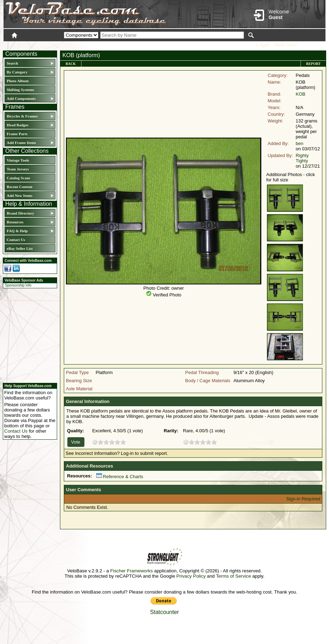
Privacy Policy (191, 576)
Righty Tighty (302, 158)
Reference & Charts (120, 477)
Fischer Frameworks (132, 571)
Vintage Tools (18, 160)
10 (123, 442)
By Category (17, 72)
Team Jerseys (18, 169)
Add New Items (20, 195)
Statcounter (165, 612)
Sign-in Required (303, 499)
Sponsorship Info (18, 285)
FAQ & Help (17, 231)
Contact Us (16, 240)
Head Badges (17, 125)
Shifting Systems (20, 90)
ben (300, 143)
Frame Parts (17, 134)
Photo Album (18, 81)
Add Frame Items (21, 143)
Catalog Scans (18, 178)
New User (286, 45)
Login (263, 45)
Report (313, 64)
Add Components (21, 98)
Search (12, 63)
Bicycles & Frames (23, 116)
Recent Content (20, 187)
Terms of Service (233, 576)
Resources (15, 222)
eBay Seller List (20, 248)
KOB (301, 94)
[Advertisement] (28, 335)
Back (71, 64)
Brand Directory (20, 213)
